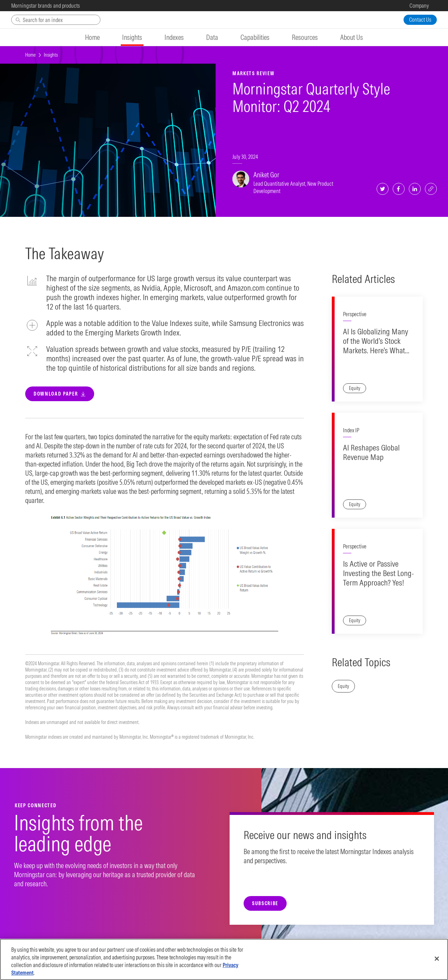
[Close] (437, 959)
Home (30, 55)
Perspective (355, 314)
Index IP (351, 430)
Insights (51, 55)
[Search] (56, 20)
